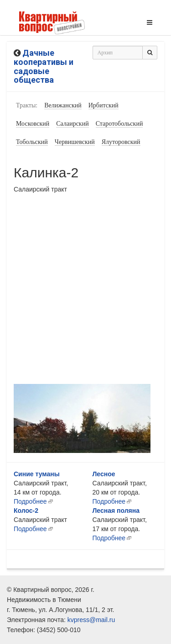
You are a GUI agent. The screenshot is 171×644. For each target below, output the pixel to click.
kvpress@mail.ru (91, 620)
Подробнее (30, 501)
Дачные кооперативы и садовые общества (44, 66)
